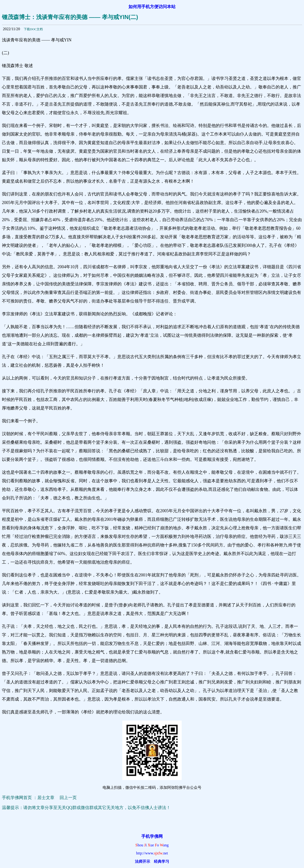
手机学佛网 (152, 836)
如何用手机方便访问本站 (152, 7)
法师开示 (142, 861)
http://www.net (152, 853)
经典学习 (161, 861)
